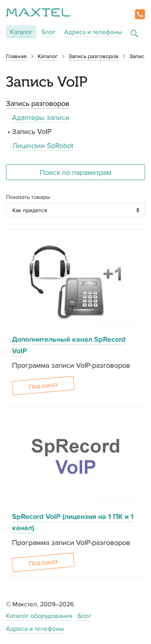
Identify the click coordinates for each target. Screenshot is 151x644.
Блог (48, 32)
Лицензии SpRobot (43, 145)
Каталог (21, 32)
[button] (140, 14)
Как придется (30, 210)
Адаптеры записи (41, 117)
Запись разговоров (38, 103)
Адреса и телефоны (93, 32)
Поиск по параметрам (75, 172)
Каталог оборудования (39, 616)
